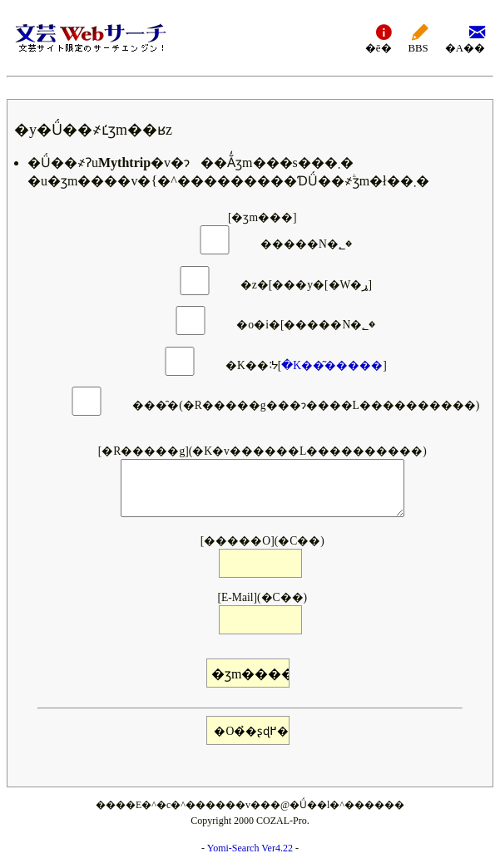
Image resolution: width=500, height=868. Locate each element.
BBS (418, 38)
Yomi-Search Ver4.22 (250, 848)
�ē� (379, 38)
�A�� (465, 38)
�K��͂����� (332, 365)
